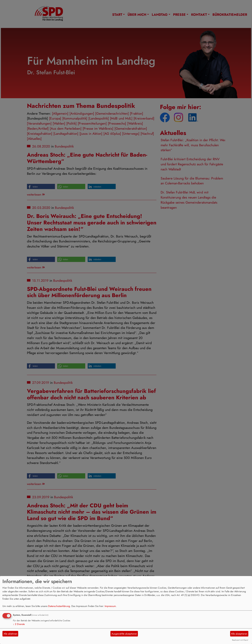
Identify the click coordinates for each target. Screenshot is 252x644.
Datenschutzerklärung (59, 606)
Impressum (110, 606)
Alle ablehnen (10, 634)
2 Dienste (19, 624)
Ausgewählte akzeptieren (124, 634)
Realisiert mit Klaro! (240, 640)
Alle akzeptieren (239, 634)
